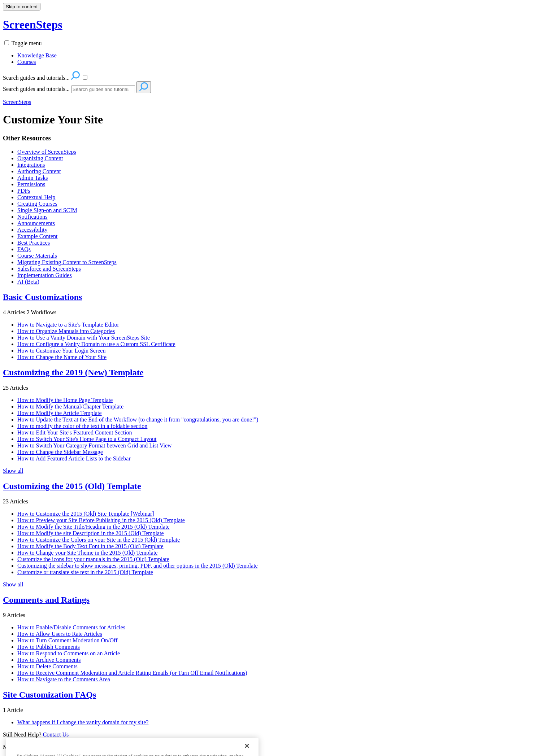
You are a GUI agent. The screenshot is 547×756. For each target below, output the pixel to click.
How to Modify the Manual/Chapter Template (70, 407)
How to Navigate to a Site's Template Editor (68, 325)
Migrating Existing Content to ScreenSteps (67, 262)
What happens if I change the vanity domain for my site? (83, 722)
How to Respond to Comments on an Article (69, 653)
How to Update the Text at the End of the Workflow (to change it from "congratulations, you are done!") (138, 419)
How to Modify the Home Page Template (65, 400)
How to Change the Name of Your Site (62, 357)
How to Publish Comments (49, 647)
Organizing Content (40, 158)
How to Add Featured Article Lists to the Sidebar (74, 458)
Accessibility (32, 230)
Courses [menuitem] (27, 62)
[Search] (103, 89)
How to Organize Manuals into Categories (66, 331)
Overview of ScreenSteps (47, 152)
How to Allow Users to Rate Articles (60, 634)
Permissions (31, 184)
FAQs (24, 249)
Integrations (31, 165)
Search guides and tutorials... (36, 89)
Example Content (38, 236)
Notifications (32, 217)
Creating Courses (37, 204)
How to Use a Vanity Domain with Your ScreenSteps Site (84, 338)
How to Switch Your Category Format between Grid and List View (95, 445)
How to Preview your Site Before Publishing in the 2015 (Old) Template (101, 520)
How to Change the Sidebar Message (60, 452)
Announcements (36, 223)
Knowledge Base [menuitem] (37, 55)
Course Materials (37, 256)
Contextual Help (36, 197)
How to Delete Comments (47, 666)
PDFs (24, 191)
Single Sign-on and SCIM (47, 210)
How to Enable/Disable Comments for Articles (71, 627)
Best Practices (34, 243)
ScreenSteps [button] (33, 25)
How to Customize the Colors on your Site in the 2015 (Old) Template (99, 540)
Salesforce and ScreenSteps (49, 269)
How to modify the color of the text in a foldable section (82, 426)
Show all (13, 471)
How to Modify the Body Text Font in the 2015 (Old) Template (90, 546)
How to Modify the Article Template (60, 413)
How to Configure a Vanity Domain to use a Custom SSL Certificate (96, 344)
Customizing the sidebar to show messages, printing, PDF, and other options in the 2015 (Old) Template (138, 566)
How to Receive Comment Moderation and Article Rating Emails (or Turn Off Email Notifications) (132, 673)
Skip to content (22, 7)
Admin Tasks (32, 178)
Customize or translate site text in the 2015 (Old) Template (85, 572)
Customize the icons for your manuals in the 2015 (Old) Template (93, 559)
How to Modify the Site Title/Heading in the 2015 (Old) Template (94, 527)
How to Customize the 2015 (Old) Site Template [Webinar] (86, 514)
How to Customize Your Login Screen (61, 351)
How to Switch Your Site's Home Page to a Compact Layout (87, 439)
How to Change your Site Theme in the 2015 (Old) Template (87, 553)
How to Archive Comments (49, 660)
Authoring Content (39, 171)
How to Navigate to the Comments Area (64, 679)
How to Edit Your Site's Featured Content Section (75, 432)
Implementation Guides (45, 275)
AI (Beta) (28, 282)
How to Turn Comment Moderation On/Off (67, 640)
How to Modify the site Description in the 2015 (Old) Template (91, 533)
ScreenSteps (17, 102)
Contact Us (56, 735)
